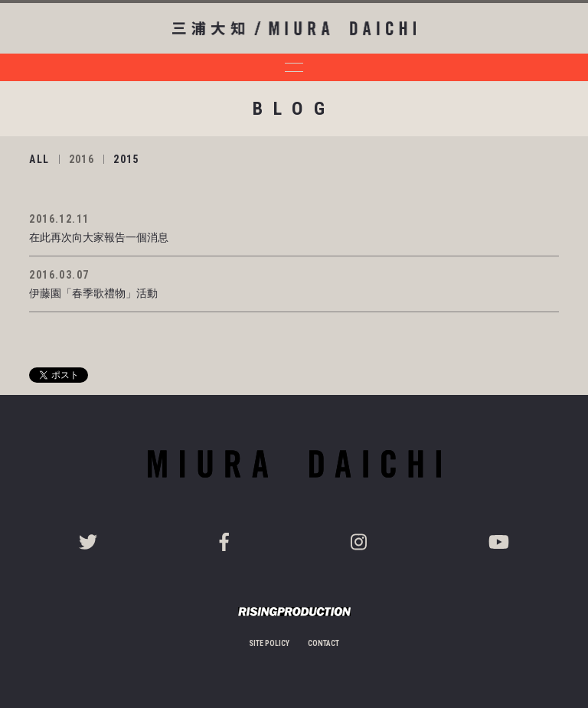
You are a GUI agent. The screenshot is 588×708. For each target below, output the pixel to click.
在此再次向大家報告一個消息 (99, 237)
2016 (82, 159)
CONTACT (323, 643)
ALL (39, 159)
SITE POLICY (269, 643)
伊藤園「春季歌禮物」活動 (93, 293)
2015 (126, 159)
